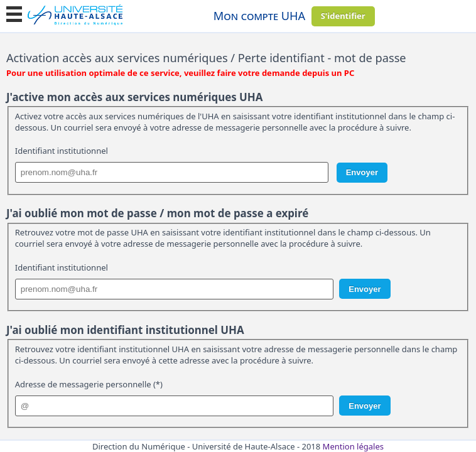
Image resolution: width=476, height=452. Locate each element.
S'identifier (343, 16)
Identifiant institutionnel (62, 151)
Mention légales (353, 446)
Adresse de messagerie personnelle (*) (89, 384)
